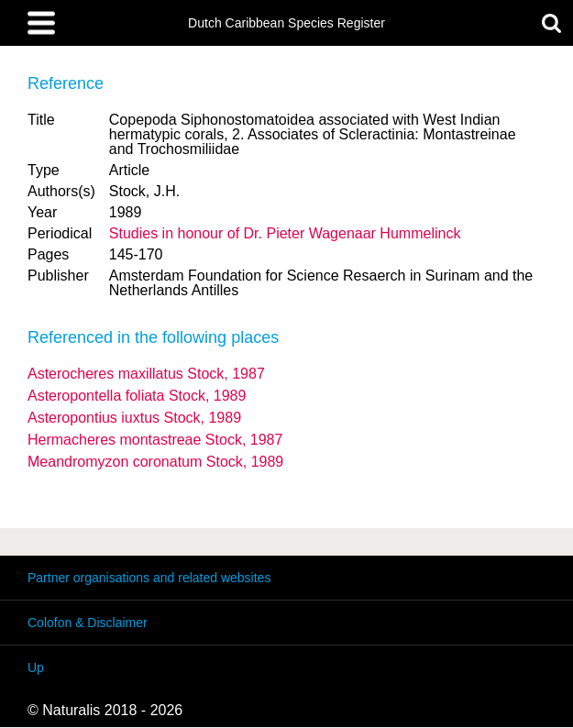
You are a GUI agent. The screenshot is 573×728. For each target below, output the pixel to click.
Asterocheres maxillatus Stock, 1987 (146, 374)
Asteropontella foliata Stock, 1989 (137, 396)
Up (36, 667)
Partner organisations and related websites (149, 578)
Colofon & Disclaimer (88, 623)
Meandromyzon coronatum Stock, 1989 (155, 462)
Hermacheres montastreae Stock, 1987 (155, 440)
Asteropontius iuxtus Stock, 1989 (134, 418)
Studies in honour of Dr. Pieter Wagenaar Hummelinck (285, 233)
